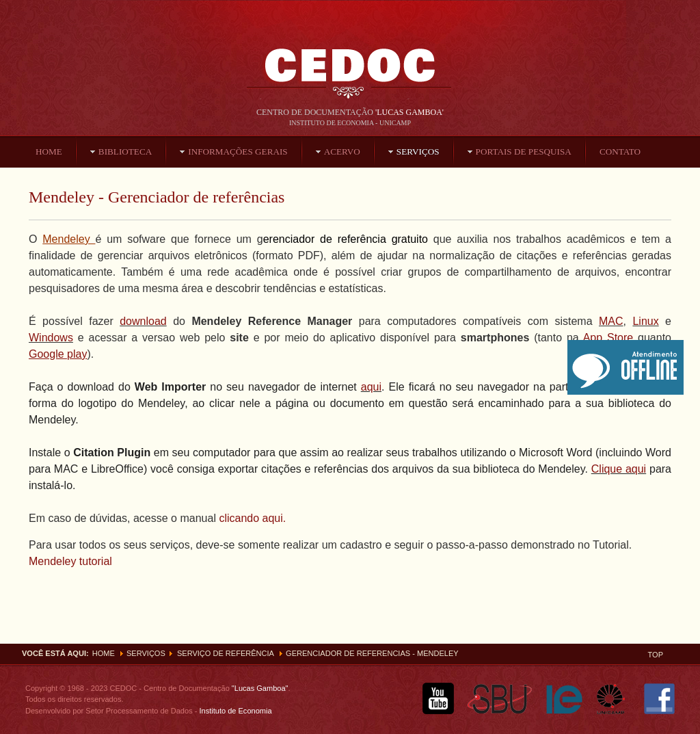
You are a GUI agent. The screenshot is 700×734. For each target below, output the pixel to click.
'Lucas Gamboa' (409, 112)
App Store (608, 338)
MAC (611, 321)
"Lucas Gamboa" (260, 688)
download (143, 321)
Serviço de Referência (226, 653)
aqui (371, 387)
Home (104, 653)
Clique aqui (619, 469)
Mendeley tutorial (70, 561)
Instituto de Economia (234, 711)
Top (656, 655)
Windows (51, 338)
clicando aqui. (251, 518)
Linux (645, 321)
